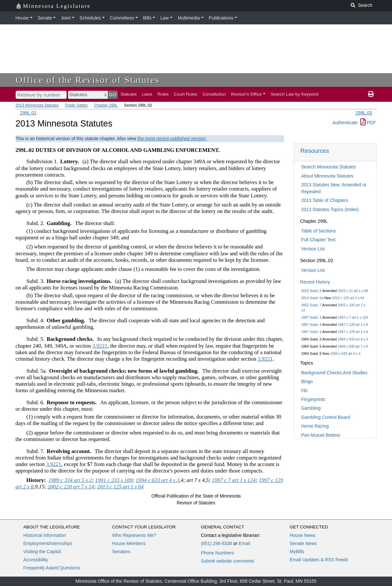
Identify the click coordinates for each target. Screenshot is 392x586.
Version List (313, 249)
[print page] (371, 94)
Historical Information (45, 535)
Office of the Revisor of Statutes (88, 80)
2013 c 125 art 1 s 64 (348, 298)
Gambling (311, 408)
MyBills (297, 552)
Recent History (315, 282)
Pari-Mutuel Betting (321, 435)
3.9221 (100, 346)
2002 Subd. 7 (311, 305)
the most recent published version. (172, 139)
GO (113, 94)
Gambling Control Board (326, 417)
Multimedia (189, 18)
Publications (221, 18)
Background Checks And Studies (334, 373)
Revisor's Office (246, 94)
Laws (147, 94)
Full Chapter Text (318, 240)
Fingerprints (313, 399)
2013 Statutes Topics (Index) (330, 209)
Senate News (303, 543)
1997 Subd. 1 (311, 317)
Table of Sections (319, 231)
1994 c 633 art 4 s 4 (345, 353)
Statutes (128, 94)
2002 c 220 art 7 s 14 (71, 487)
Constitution (214, 94)
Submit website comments (228, 561)
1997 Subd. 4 (311, 325)
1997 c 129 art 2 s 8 (353, 325)
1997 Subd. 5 (311, 332)
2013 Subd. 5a (312, 298)
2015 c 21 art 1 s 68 (353, 291)
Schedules (90, 18)
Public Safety (76, 105)
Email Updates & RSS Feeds (319, 560)
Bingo (307, 381)
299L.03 (364, 113)
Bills (147, 18)
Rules (163, 94)
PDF (368, 123)
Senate (45, 18)
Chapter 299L (106, 105)
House (22, 18)
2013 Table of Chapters (325, 200)
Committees (122, 18)
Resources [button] (315, 151)
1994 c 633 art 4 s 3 (353, 339)
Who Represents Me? (134, 535)
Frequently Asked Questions (52, 568)
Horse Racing (315, 426)
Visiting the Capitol (42, 552)
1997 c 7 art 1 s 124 (353, 317)
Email (244, 543)
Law (165, 18)
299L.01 (28, 113)
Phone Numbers (217, 553)
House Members (129, 543)
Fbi (304, 391)
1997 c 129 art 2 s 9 (353, 332)
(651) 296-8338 (217, 543)
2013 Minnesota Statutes (37, 105)
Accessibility (36, 560)
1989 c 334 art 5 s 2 (70, 480)
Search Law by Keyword (295, 94)
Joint (66, 18)
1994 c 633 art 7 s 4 (353, 346)
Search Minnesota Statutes (329, 167)
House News (303, 535)
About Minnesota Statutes (327, 176)
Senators (121, 552)
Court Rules (186, 94)
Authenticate (345, 123)
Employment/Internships (48, 543)
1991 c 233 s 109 (114, 480)
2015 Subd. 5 (311, 291)
